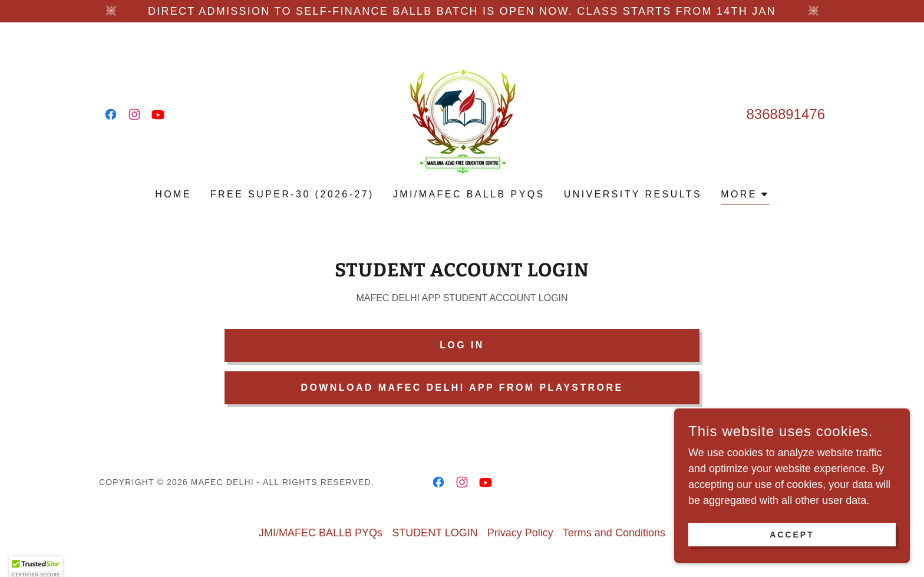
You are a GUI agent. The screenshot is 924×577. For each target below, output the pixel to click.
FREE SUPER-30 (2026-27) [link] (292, 194)
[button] (745, 196)
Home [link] (173, 194)
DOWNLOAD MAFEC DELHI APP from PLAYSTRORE (462, 388)
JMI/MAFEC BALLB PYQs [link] (469, 194)
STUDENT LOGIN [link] (435, 533)
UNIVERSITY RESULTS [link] (633, 194)
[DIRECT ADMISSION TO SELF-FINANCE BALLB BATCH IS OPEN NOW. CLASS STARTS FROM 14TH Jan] (462, 11)
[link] (111, 114)
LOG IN (462, 345)
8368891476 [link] (786, 114)
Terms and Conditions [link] (614, 533)
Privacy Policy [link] (520, 533)
